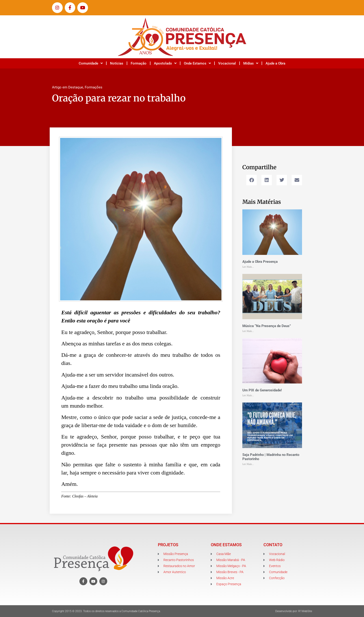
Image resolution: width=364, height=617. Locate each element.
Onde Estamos (197, 63)
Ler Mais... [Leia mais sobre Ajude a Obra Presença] (248, 267)
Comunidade (91, 63)
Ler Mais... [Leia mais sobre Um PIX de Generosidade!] (248, 395)
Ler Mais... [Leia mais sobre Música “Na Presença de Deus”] (248, 331)
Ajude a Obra (275, 63)
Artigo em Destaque (68, 87)
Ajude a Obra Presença (260, 262)
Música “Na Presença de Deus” (267, 326)
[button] (252, 180)
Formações (94, 87)
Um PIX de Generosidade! (262, 390)
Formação (139, 63)
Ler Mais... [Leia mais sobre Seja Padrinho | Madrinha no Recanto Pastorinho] (248, 464)
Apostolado (165, 63)
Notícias (117, 63)
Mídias (251, 63)
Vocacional (227, 63)
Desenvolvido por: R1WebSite (294, 611)
